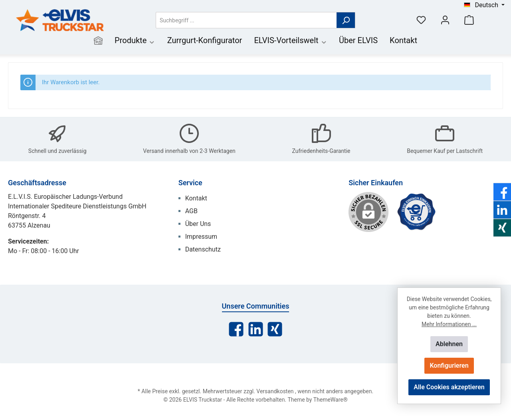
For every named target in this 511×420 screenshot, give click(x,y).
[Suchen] (346, 20)
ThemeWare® (331, 400)
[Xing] (275, 329)
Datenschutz (203, 249)
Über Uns (198, 224)
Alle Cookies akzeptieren (449, 387)
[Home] (98, 41)
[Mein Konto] (445, 20)
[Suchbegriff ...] (246, 20)
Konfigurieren (449, 366)
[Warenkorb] (469, 20)
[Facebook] (236, 329)
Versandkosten (275, 391)
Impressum (201, 237)
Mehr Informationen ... (449, 324)
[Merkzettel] (421, 20)
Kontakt (196, 198)
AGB (191, 211)
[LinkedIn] (256, 329)
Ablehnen (449, 344)
